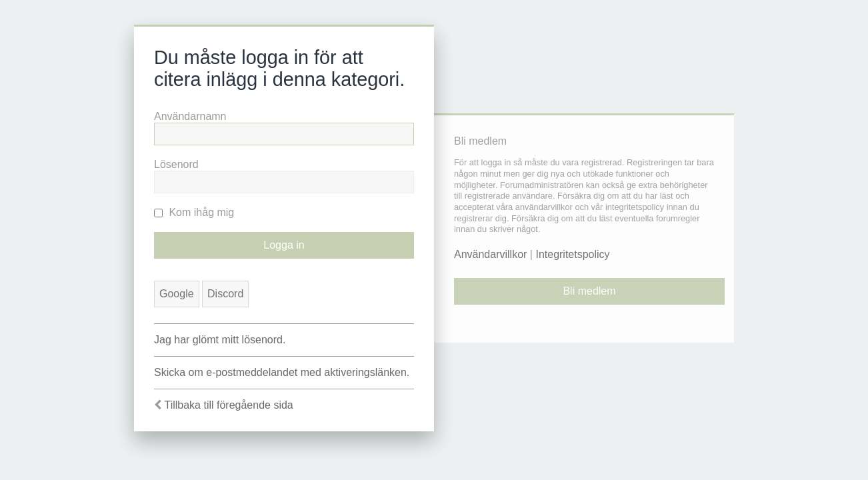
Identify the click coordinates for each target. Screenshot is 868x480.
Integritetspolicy (572, 254)
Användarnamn (190, 116)
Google (177, 294)
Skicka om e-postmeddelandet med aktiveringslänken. (282, 372)
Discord (225, 294)
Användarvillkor (490, 254)
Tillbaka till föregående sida (228, 405)
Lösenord (176, 164)
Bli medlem (589, 291)
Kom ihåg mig (194, 212)
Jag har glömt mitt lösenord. (220, 340)
